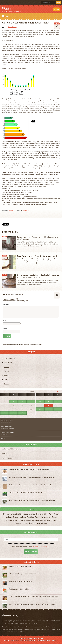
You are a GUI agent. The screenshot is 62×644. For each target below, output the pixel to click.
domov (32, 514)
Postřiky (30, 517)
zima (26, 524)
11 (49, 402)
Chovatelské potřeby (19, 514)
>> (58, 391)
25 (49, 409)
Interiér (6, 367)
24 (40, 409)
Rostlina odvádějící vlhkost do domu (12, 449)
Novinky (8, 517)
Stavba (6, 380)
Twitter (9, 3)
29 (22, 413)
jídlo (46, 514)
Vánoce (22, 520)
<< (4, 391)
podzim (23, 517)
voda (15, 520)
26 (58, 409)
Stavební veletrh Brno (7, 420)
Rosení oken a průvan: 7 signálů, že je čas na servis (37, 256)
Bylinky (6, 514)
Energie (11, 211)
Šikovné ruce (34, 524)
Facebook (6, 2)
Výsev (28, 520)
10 (40, 402)
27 (4, 413)
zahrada (35, 520)
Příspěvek (6, 304)
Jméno (5, 321)
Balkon (6, 384)
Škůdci (44, 524)
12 (58, 402)
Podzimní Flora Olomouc (8, 432)
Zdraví (54, 520)
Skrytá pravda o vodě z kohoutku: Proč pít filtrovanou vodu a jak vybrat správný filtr (38, 276)
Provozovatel (15, 641)
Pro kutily (39, 517)
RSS (2, 3)
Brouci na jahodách (7, 458)
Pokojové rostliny (10, 358)
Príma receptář (7, 8)
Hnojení (39, 514)
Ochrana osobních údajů (28, 641)
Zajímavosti (26, 211)
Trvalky (9, 520)
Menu (56, 9)
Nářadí (6, 375)
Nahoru (54, 641)
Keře (51, 514)
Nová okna (5, 454)
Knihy (56, 514)
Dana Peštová (12, 27)
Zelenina (19, 524)
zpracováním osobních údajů (41, 546)
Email (5, 328)
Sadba (54, 517)
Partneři (7, 641)
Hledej (58, 2)
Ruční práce (8, 362)
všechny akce (5, 438)
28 (13, 413)
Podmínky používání (44, 641)
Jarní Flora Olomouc (7, 426)
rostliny (47, 517)
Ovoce (16, 517)
